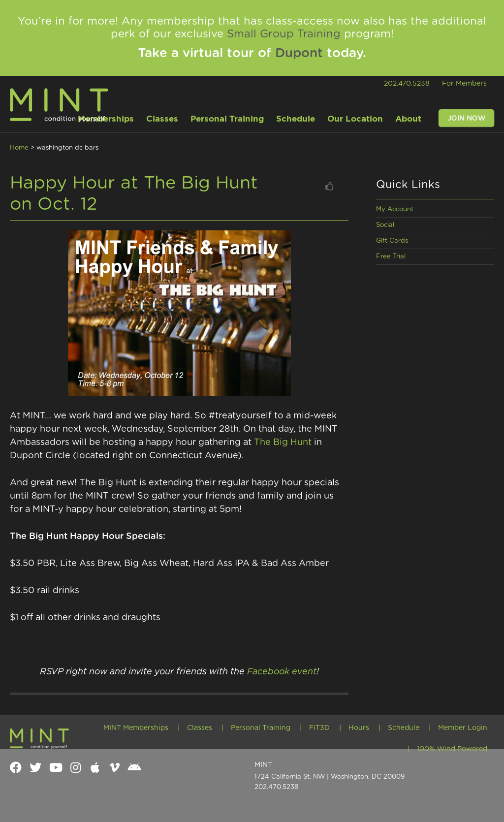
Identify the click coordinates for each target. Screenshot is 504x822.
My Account (395, 209)
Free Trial (391, 257)
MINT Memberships (136, 728)
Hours (359, 728)
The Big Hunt (283, 443)
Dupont (299, 53)
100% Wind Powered (452, 749)
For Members (464, 84)
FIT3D (319, 728)
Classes (200, 728)
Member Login (463, 728)
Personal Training (261, 728)
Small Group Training (284, 34)
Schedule (404, 728)
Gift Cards (392, 241)
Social (385, 225)
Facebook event (282, 672)
